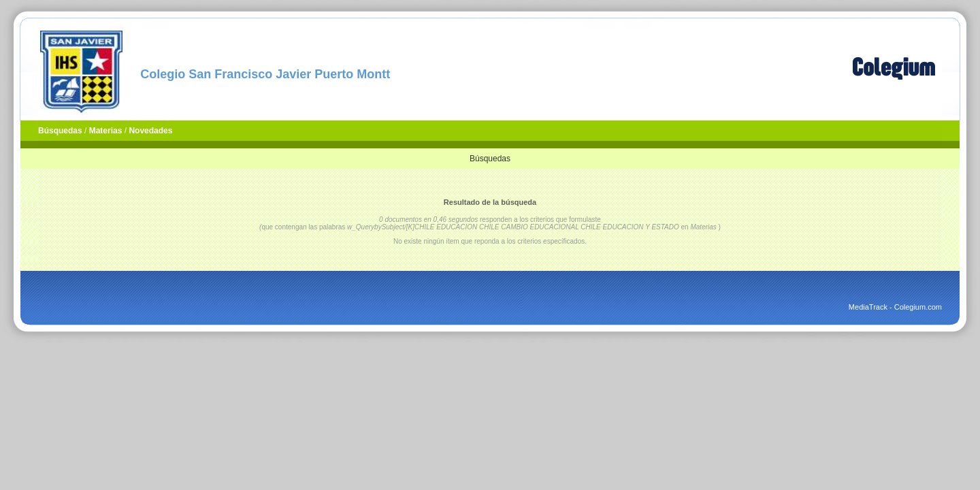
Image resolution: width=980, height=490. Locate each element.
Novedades (150, 131)
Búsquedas (60, 131)
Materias (106, 131)
